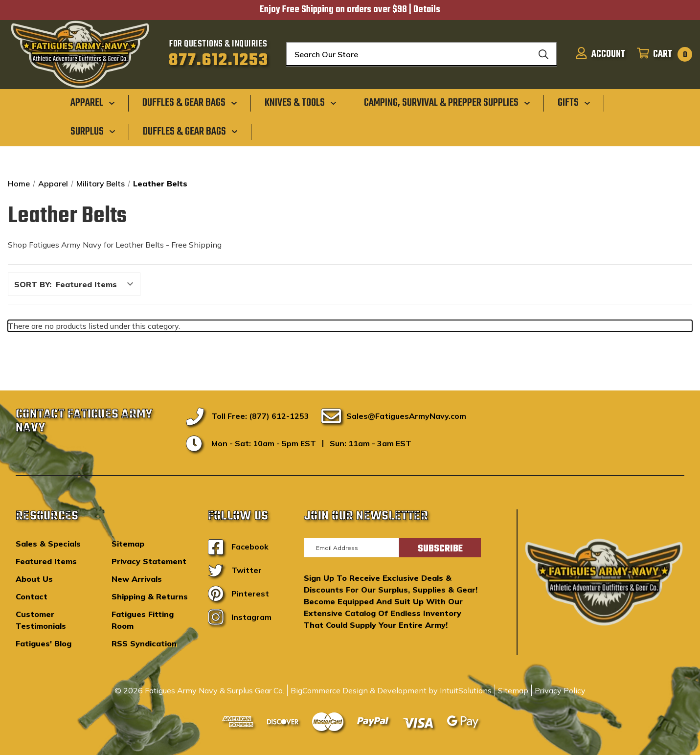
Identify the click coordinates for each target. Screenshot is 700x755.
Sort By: (33, 284)
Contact (32, 596)
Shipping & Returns (150, 596)
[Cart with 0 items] (662, 54)
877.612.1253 (218, 61)
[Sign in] (600, 54)
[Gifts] (574, 103)
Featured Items (46, 561)
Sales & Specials (48, 544)
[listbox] (97, 284)
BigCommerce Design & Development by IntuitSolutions (391, 690)
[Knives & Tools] (301, 103)
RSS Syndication (144, 643)
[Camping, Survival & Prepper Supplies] (447, 103)
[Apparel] (93, 103)
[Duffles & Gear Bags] (190, 103)
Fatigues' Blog (44, 643)
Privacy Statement (149, 561)
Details (427, 10)
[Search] (543, 54)
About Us (34, 579)
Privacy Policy (560, 690)
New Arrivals (137, 579)
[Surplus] (93, 131)
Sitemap (128, 544)
